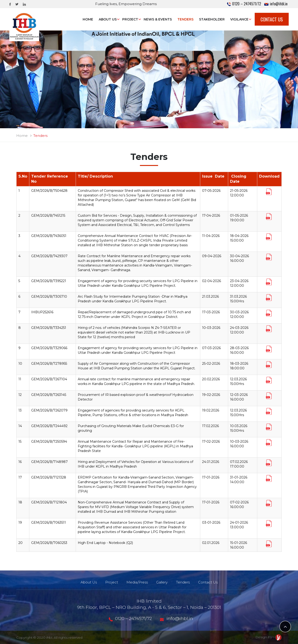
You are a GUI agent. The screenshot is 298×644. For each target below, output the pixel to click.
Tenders (185, 19)
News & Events (158, 19)
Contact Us (272, 19)
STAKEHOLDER (212, 19)
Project (130, 19)
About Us (108, 19)
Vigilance (239, 19)
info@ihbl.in (276, 4)
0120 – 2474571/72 (244, 4)
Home (88, 19)
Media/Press (137, 582)
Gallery (162, 582)
